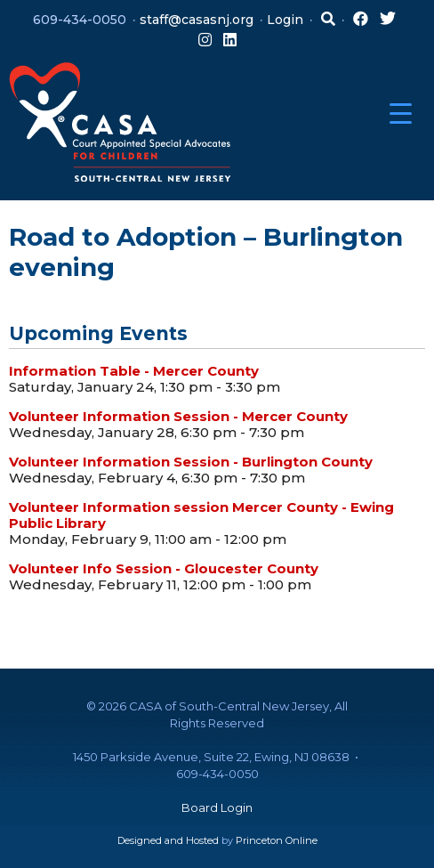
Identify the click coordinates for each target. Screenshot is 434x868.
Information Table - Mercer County (134, 371)
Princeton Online (277, 840)
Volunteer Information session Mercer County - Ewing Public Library (201, 515)
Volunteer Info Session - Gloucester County (164, 568)
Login (285, 20)
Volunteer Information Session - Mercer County (178, 416)
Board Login (217, 807)
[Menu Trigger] (401, 114)
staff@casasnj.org (197, 20)
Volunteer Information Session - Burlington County (191, 462)
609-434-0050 (80, 20)
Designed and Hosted (168, 840)
